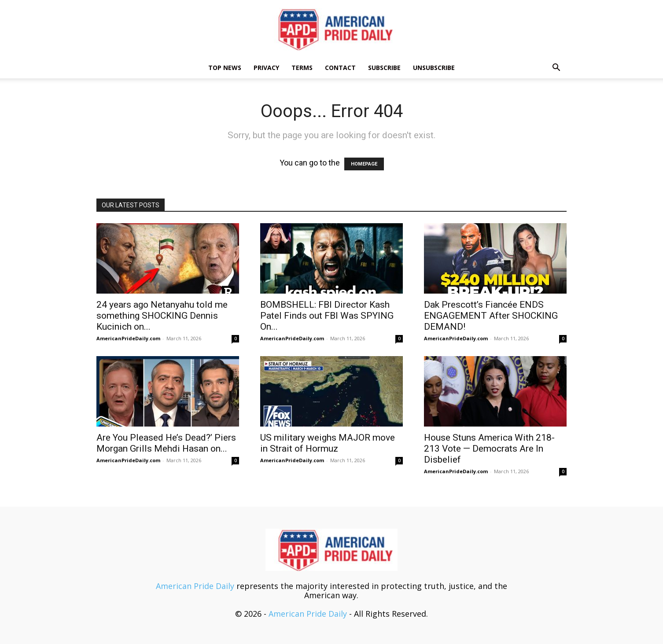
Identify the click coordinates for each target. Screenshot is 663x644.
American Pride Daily (195, 586)
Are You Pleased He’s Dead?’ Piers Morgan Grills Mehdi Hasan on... (166, 443)
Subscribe (384, 68)
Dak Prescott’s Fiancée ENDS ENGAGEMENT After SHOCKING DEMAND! (491, 316)
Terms (302, 68)
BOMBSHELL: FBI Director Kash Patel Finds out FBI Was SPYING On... (327, 316)
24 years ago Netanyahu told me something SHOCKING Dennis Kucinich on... (162, 316)
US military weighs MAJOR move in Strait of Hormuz (328, 443)
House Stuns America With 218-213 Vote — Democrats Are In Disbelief (489, 449)
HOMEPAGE (364, 164)
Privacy (266, 68)
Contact (340, 68)
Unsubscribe (434, 68)
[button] (556, 68)
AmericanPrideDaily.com (128, 338)
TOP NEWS (225, 68)
